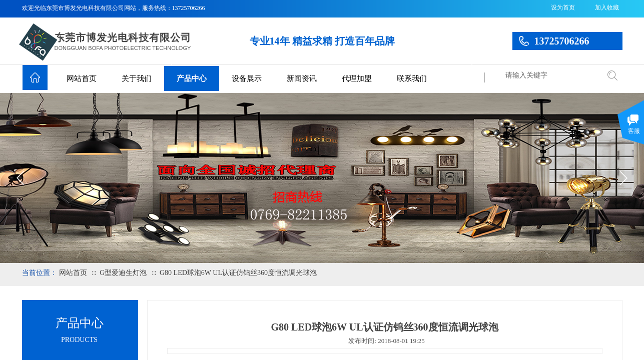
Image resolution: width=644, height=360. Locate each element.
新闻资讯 (302, 78)
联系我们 (412, 78)
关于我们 (137, 78)
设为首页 (563, 7)
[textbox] (550, 75)
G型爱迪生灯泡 (123, 273)
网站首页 (82, 78)
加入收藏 (607, 7)
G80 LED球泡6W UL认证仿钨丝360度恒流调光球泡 (238, 273)
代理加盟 (357, 78)
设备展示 (247, 78)
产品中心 (192, 78)
